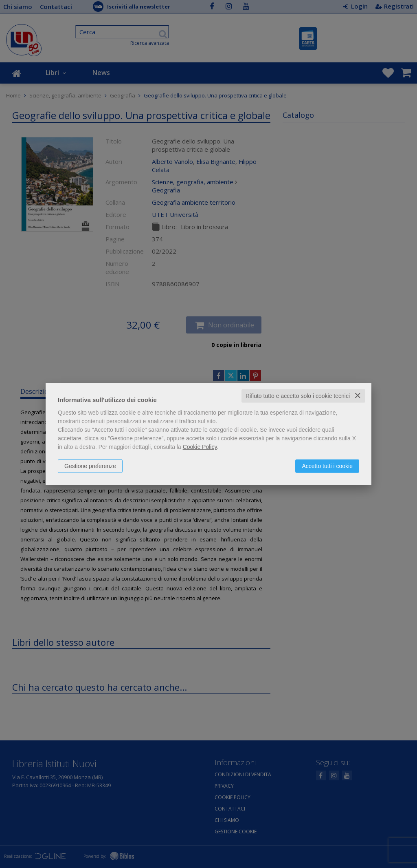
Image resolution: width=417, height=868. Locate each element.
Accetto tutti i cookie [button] (327, 466)
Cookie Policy (200, 447)
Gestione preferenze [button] (90, 466)
